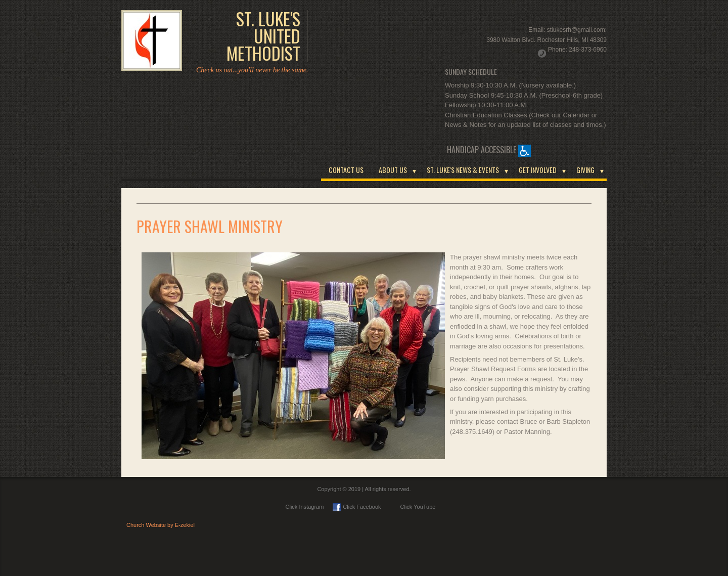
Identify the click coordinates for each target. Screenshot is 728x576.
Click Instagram (305, 507)
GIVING (585, 170)
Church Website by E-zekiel (161, 525)
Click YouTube (413, 507)
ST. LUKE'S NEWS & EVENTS (463, 170)
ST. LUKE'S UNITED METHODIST (263, 36)
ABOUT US (393, 170)
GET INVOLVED (538, 170)
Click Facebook (357, 507)
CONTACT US (346, 170)
